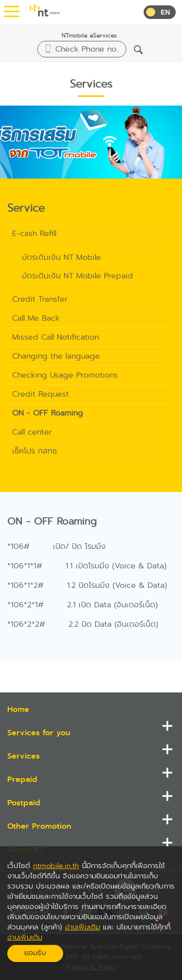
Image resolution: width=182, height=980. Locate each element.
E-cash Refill (34, 233)
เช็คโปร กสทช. (35, 451)
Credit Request (41, 394)
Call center (32, 432)
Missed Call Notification (56, 337)
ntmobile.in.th (56, 866)
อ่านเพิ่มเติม (83, 927)
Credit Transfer (40, 299)
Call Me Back (36, 318)
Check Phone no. (87, 49)
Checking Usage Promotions (65, 375)
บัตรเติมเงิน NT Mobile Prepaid (77, 276)
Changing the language (56, 356)
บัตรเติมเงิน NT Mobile (61, 257)
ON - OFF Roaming (48, 413)
